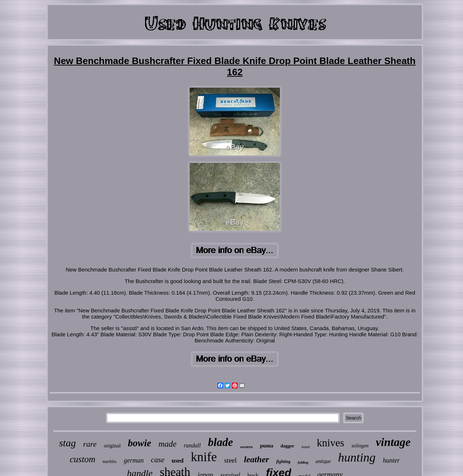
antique (323, 461)
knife (204, 457)
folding (303, 462)
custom (83, 459)
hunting (357, 457)
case (158, 460)
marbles (109, 462)
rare (90, 444)
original (112, 446)
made (167, 444)
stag (67, 443)
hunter (391, 460)
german (134, 460)
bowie (140, 443)
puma (267, 446)
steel (230, 460)
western (247, 447)
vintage (393, 442)
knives (331, 443)
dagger (287, 446)
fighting (283, 462)
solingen (360, 446)
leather (256, 459)
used (177, 461)
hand (306, 447)
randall (192, 445)
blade (220, 442)
